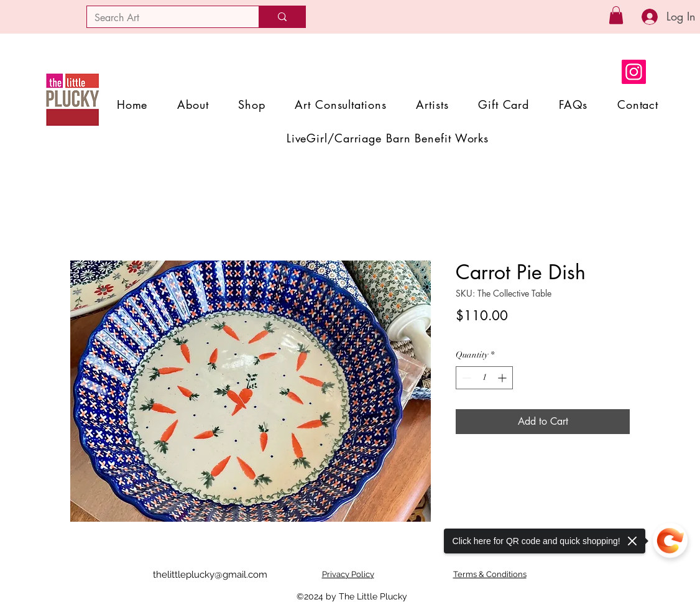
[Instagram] (634, 72)
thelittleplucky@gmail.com (210, 575)
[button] (616, 15)
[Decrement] (465, 378)
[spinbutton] (484, 378)
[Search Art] (163, 18)
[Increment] (503, 378)
